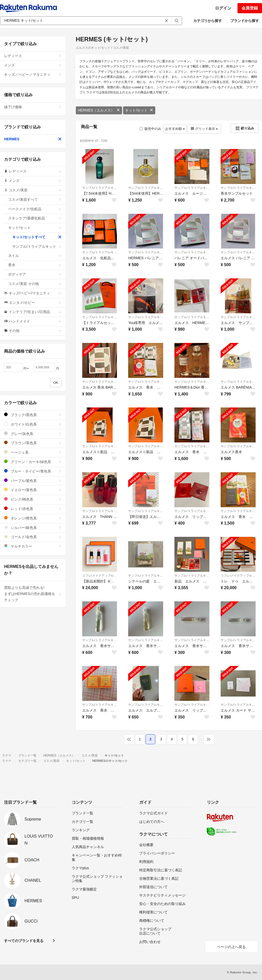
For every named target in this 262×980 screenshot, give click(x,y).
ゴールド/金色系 (33, 537)
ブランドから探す (245, 21)
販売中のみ (150, 129)
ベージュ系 (33, 452)
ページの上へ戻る (231, 947)
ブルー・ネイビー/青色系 (33, 471)
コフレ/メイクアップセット (100, 576)
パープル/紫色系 (33, 481)
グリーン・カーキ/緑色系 (33, 462)
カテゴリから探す (208, 21)
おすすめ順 (175, 129)
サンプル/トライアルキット (100, 188)
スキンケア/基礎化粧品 (35, 218)
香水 (35, 265)
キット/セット (139, 110)
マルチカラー (33, 546)
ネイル (35, 256)
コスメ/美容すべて (35, 200)
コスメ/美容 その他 (35, 284)
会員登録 (250, 8)
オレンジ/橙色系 (33, 518)
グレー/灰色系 (33, 434)
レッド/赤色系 (33, 509)
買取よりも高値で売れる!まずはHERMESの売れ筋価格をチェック (33, 594)
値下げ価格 (33, 107)
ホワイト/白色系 (33, 424)
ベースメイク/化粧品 (35, 209)
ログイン (223, 8)
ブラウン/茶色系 (33, 443)
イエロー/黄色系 (33, 490)
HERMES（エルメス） (99, 110)
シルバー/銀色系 (33, 528)
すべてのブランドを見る (24, 941)
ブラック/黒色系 (33, 415)
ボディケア (35, 274)
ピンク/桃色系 (33, 499)
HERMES (33, 139)
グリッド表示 (204, 129)
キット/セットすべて (37, 237)
